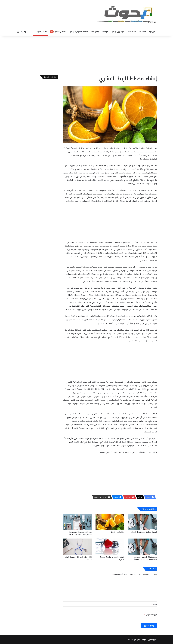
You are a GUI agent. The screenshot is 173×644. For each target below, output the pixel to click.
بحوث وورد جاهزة (118, 32)
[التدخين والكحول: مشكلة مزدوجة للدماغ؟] (110, 547)
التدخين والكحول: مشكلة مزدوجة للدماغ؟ (112, 558)
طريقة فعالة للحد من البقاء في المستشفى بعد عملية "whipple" (145, 558)
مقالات (143, 32)
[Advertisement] (86, 55)
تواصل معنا (95, 32)
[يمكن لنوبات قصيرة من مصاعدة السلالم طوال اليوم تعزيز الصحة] (77, 522)
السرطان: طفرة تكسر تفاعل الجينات (144, 532)
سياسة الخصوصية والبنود (79, 32)
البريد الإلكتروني (151, 615)
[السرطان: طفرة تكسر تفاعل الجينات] (142, 522)
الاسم (154, 605)
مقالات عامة (132, 32)
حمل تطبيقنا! (41, 32)
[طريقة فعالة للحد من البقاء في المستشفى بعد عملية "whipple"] (142, 547)
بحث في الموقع (58, 32)
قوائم (106, 32)
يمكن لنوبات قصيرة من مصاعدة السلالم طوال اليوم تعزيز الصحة (80, 533)
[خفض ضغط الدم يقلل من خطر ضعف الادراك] (77, 547)
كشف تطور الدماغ (118, 532)
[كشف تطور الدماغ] (110, 522)
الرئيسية (152, 32)
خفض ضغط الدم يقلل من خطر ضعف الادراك (79, 558)
